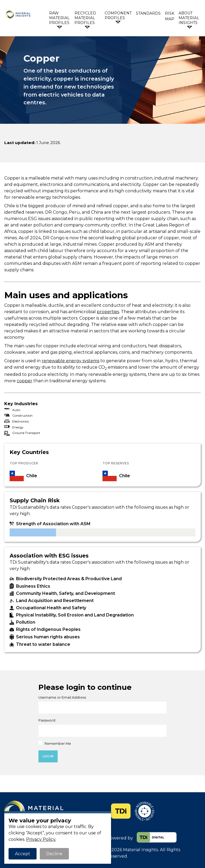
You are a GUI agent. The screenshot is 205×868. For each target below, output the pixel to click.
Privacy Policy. (41, 839)
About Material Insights (189, 18)
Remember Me (55, 743)
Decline (54, 854)
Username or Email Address (62, 697)
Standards (148, 13)
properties (108, 312)
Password (47, 720)
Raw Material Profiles (59, 18)
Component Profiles (118, 15)
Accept (23, 854)
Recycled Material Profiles (85, 18)
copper (25, 381)
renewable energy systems (70, 361)
